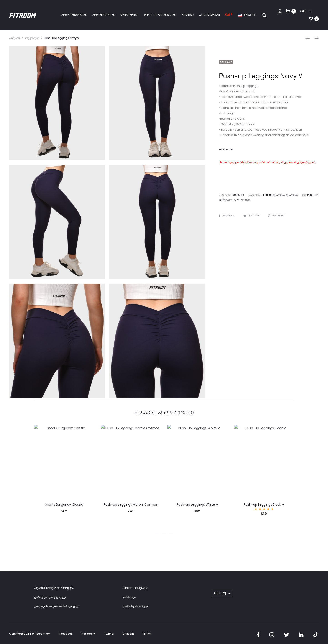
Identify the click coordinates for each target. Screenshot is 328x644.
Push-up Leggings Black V (264, 504)
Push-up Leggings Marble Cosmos (131, 504)
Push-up (313, 195)
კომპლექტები (104, 15)
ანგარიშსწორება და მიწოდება (54, 588)
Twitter (252, 216)
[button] (157, 533)
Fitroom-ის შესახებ (136, 588)
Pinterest (276, 216)
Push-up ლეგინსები (160, 15)
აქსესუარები (209, 15)
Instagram (88, 634)
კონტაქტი (129, 597)
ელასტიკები (225, 200)
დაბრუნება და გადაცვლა (51, 597)
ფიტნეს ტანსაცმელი (136, 606)
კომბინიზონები (74, 15)
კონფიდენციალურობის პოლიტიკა (57, 606)
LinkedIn (128, 634)
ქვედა (248, 200)
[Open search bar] (264, 15)
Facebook (227, 216)
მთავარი (15, 38)
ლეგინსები (129, 15)
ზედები (188, 15)
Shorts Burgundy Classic (64, 504)
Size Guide (226, 149)
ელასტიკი (238, 200)
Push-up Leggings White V (197, 504)
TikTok (147, 634)
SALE (229, 15)
